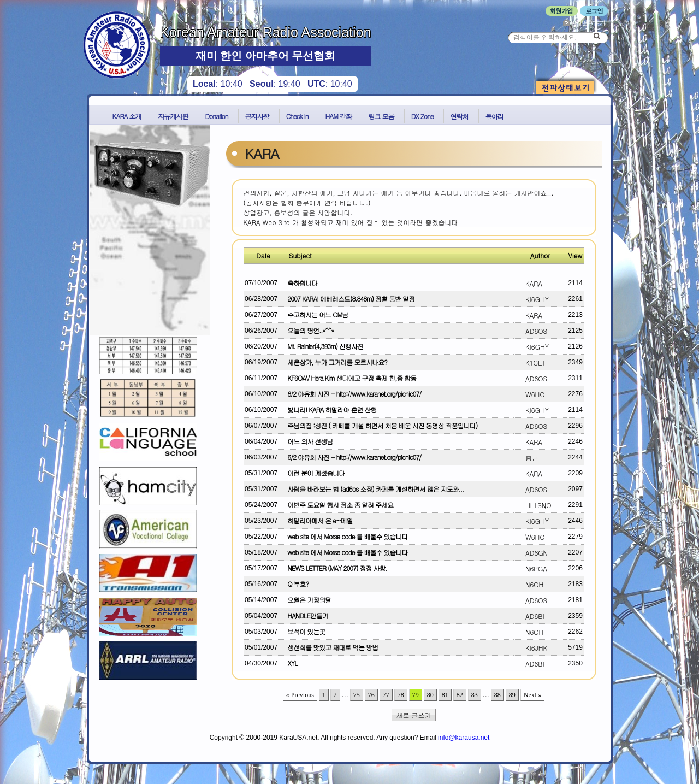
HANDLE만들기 (306, 615)
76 (371, 695)
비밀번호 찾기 (584, 23)
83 (475, 695)
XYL (291, 663)
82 (460, 695)
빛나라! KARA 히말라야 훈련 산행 (330, 409)
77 (386, 695)
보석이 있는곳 (304, 631)
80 (430, 695)
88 (497, 695)
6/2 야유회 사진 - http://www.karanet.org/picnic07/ (353, 394)
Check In (297, 116)
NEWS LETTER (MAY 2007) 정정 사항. (335, 568)
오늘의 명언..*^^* (309, 330)
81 (445, 695)
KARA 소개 (127, 116)
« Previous (300, 695)
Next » (532, 695)
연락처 (460, 116)
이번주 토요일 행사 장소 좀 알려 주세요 (339, 505)
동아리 (494, 116)
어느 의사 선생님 (308, 441)
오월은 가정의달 (307, 600)
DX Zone (422, 116)
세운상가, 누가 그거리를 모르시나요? (336, 362)
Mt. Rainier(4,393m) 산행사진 (324, 346)
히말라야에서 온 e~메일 (318, 520)
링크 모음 (381, 116)
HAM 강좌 (338, 116)
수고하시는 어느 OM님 (316, 314)
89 (512, 695)
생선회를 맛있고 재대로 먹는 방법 (331, 647)
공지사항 (257, 116)
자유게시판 (173, 116)
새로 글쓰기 (414, 715)
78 (401, 695)
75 (357, 695)
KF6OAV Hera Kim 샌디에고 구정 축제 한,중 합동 (350, 378)
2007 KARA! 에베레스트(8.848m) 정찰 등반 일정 (349, 299)
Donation (216, 116)
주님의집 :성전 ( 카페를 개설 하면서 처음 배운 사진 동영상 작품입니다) (381, 425)
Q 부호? (296, 584)
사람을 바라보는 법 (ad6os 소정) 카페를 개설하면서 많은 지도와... (374, 489)
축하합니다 (301, 283)
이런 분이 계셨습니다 (314, 473)
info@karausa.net (464, 738)
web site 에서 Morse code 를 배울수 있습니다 (346, 536)
